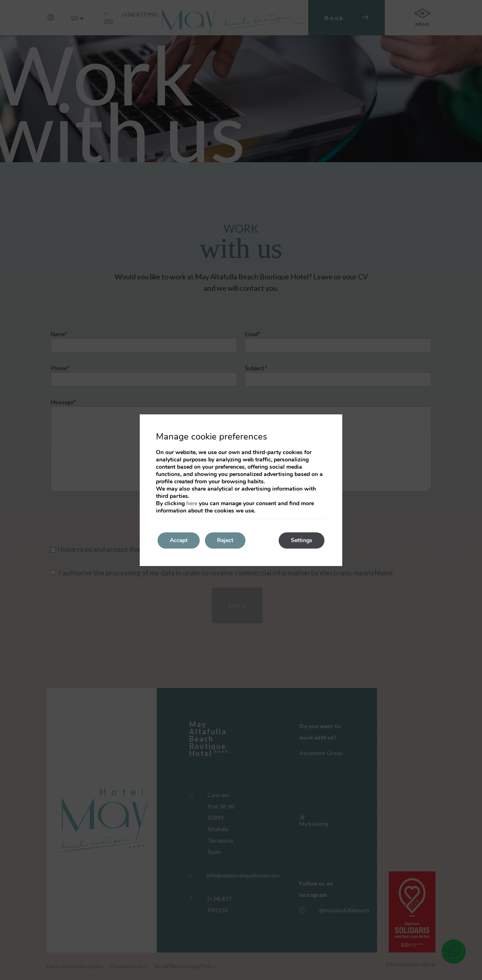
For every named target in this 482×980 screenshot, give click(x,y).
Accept (179, 540)
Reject (225, 540)
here (192, 503)
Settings (302, 540)
